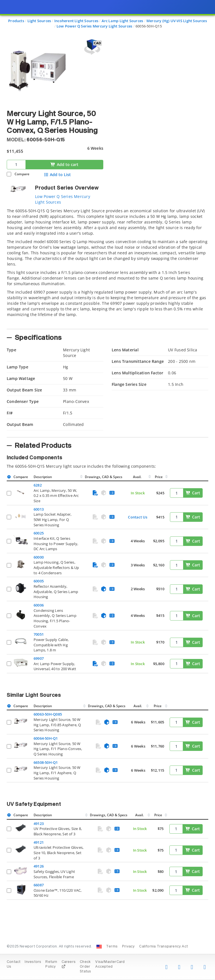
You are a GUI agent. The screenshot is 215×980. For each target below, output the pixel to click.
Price (159, 477)
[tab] (107, 267)
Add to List (57, 175)
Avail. (138, 477)
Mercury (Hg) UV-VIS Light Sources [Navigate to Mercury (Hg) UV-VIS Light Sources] (177, 21)
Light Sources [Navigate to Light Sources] (39, 21)
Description (43, 477)
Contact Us (138, 517)
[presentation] (107, 490)
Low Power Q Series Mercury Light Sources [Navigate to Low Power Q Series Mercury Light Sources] (94, 26)
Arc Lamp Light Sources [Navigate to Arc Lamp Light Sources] (122, 21)
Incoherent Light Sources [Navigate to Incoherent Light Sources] (76, 21)
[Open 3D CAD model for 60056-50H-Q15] (92, 47)
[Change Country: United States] (99, 947)
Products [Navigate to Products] (16, 21)
